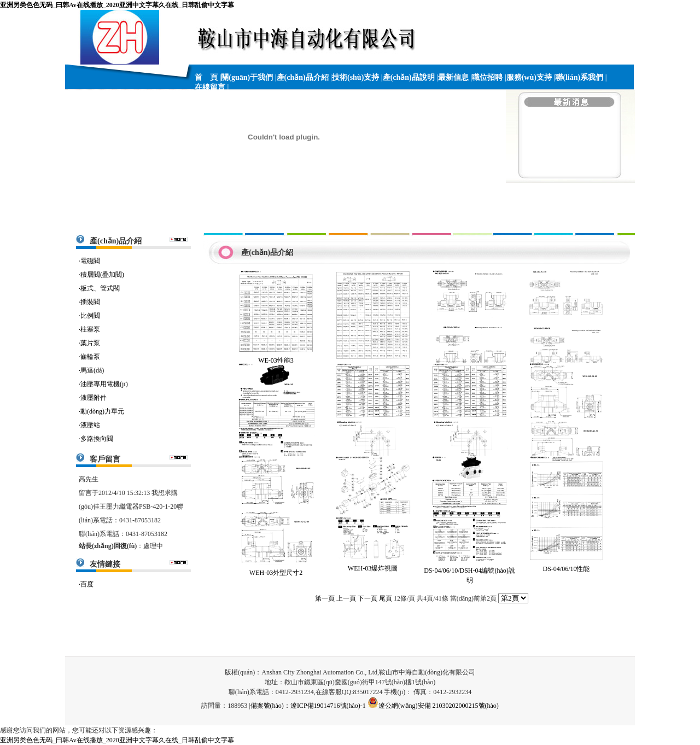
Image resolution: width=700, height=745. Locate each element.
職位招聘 (487, 77)
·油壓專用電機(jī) (103, 384)
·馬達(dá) (91, 370)
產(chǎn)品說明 (409, 77)
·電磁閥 (89, 261)
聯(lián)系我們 (579, 77)
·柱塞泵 (89, 329)
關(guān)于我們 (247, 77)
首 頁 (206, 77)
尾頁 (386, 598)
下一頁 (367, 598)
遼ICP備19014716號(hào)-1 (328, 706)
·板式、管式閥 (99, 288)
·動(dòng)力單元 (101, 411)
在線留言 (210, 87)
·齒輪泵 (89, 357)
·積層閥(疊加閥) (101, 275)
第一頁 (325, 598)
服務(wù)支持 (529, 77)
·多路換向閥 (96, 439)
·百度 (86, 584)
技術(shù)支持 (355, 77)
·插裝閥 (89, 302)
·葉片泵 (89, 343)
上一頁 (346, 598)
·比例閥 (89, 316)
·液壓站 (89, 425)
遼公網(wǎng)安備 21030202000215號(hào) (433, 706)
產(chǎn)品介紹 (303, 77)
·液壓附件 (93, 398)
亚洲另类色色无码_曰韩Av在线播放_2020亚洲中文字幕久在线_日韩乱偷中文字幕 (117, 5)
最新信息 (453, 77)
